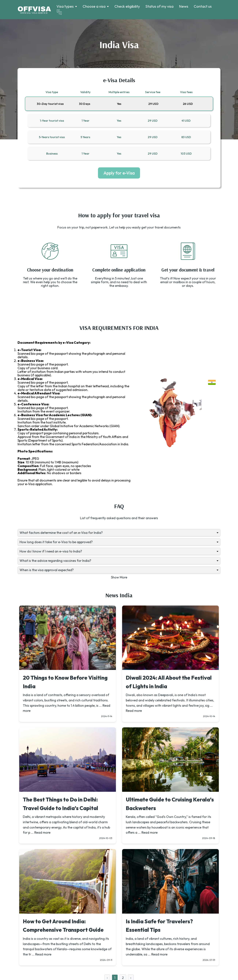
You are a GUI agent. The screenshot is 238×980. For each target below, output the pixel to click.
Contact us (203, 6)
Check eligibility (127, 6)
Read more (134, 711)
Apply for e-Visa (119, 173)
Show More (119, 577)
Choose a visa (94, 6)
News (184, 6)
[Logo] (34, 10)
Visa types (65, 6)
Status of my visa (159, 6)
